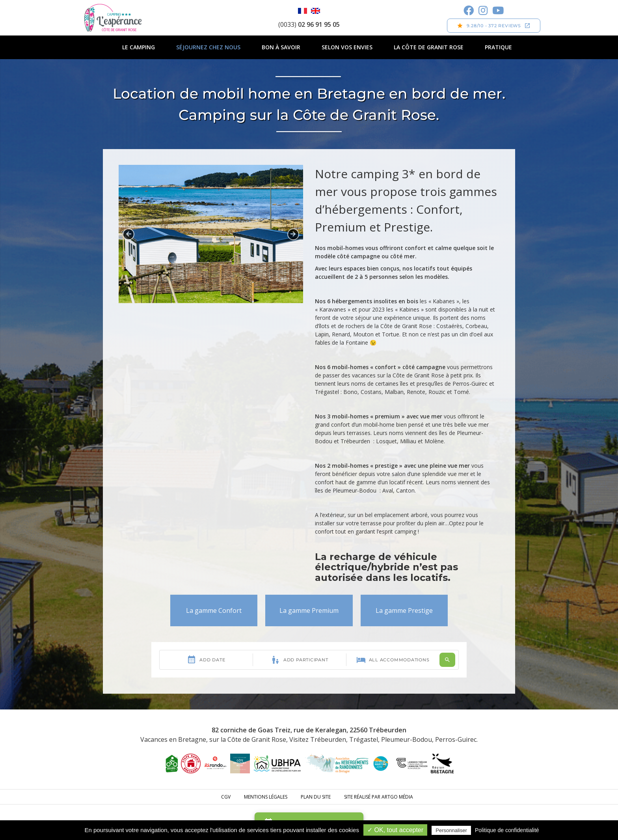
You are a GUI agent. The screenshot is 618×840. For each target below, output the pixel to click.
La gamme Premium (309, 610)
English (316, 11)
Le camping (139, 47)
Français (302, 11)
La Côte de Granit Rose (429, 47)
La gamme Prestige (404, 610)
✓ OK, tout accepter (395, 830)
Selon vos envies (347, 47)
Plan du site (316, 797)
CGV (226, 797)
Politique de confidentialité (507, 830)
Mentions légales (266, 797)
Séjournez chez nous (208, 47)
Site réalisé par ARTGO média (379, 797)
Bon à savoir (281, 47)
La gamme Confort (214, 610)
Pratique (498, 47)
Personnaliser (451, 830)
